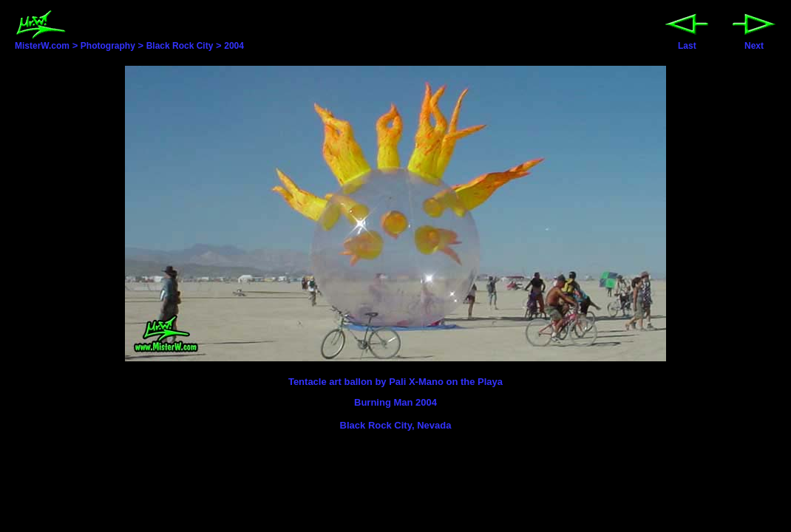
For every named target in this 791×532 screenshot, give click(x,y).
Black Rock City (180, 46)
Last (687, 42)
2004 (234, 46)
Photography (108, 46)
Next (754, 42)
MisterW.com (42, 41)
